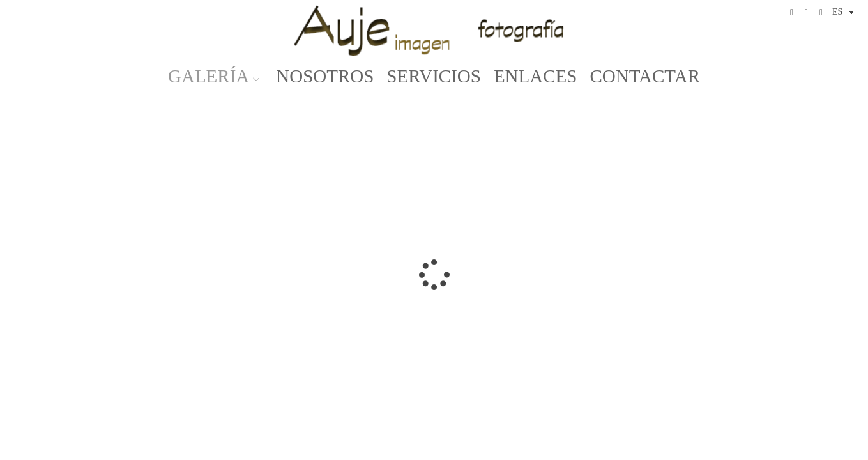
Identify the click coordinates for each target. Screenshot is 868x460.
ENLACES (536, 76)
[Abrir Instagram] (807, 13)
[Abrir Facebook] (792, 13)
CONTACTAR (645, 76)
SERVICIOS (434, 76)
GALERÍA (209, 76)
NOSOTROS (325, 76)
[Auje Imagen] (434, 30)
